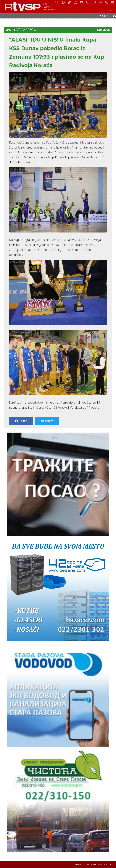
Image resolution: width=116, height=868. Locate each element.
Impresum (78, 864)
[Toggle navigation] (110, 9)
